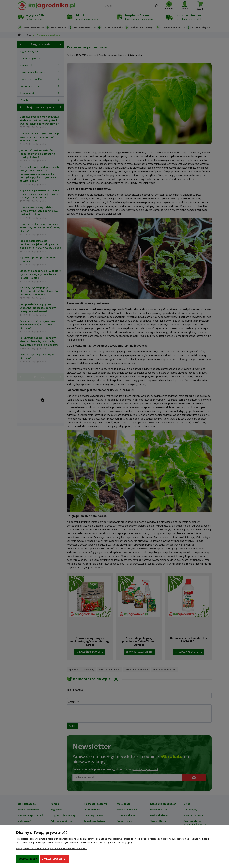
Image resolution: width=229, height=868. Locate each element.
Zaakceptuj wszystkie (54, 859)
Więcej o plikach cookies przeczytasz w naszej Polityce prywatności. (51, 848)
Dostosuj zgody (28, 859)
